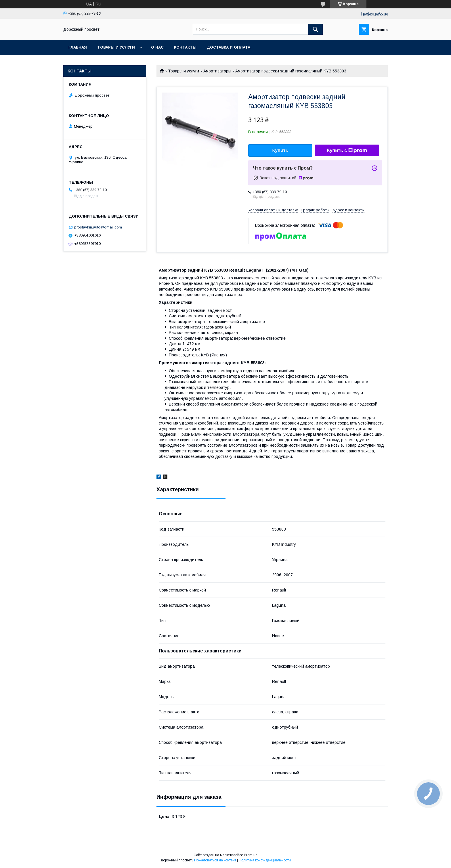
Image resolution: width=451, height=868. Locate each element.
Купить (280, 150)
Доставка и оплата (229, 47)
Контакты (185, 47)
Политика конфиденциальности (265, 860)
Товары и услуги (116, 47)
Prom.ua (251, 855)
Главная (78, 47)
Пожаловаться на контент (215, 860)
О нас (157, 47)
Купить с (347, 151)
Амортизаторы (217, 71)
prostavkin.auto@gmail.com (98, 227)
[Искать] (316, 29)
